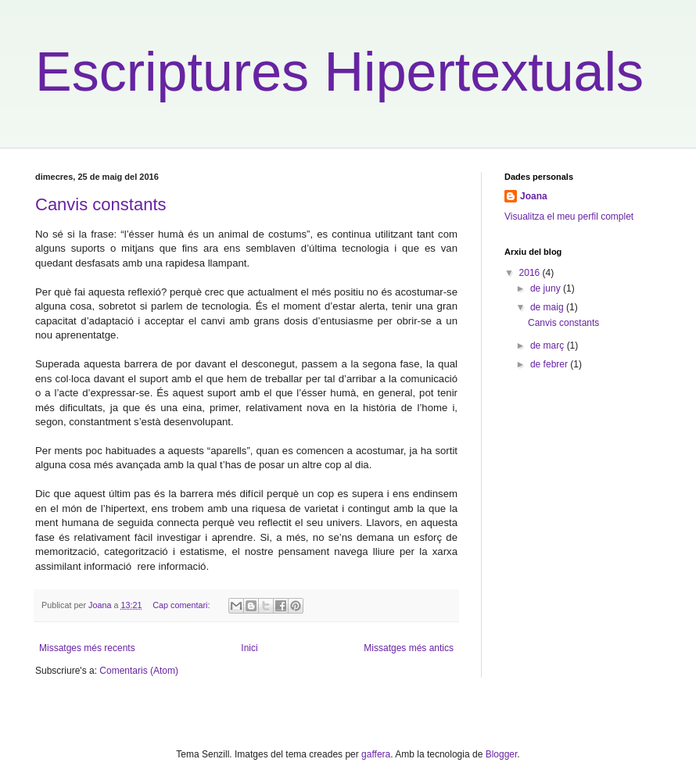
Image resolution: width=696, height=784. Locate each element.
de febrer (550, 364)
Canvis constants (101, 204)
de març (549, 345)
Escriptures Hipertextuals (339, 72)
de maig (548, 307)
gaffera (376, 754)
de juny (547, 288)
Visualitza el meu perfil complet (569, 217)
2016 (531, 273)
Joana (534, 196)
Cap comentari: (182, 605)
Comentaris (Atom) (139, 671)
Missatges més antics (409, 648)
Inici (249, 648)
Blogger (502, 754)
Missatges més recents (87, 648)
